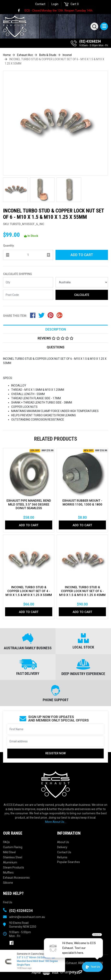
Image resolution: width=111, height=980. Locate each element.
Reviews (55, 338)
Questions (56, 347)
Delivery (62, 847)
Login (55, 4)
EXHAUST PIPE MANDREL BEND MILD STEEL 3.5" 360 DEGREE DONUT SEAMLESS (29, 504)
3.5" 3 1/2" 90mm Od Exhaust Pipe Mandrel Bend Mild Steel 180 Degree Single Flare (37, 961)
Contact (40, 4)
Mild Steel (9, 852)
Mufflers (8, 873)
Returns (62, 857)
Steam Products (14, 867)
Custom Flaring (13, 847)
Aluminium (10, 862)
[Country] (82, 282)
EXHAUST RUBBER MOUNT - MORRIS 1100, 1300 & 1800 (82, 503)
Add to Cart (82, 255)
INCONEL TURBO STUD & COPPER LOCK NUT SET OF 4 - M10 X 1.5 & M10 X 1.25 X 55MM (29, 591)
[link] (21, 11)
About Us (63, 842)
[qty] (28, 255)
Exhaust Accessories (16, 878)
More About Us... (56, 822)
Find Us (8, 902)
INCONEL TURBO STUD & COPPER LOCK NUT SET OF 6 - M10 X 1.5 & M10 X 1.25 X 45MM (82, 591)
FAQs (6, 842)
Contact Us (64, 852)
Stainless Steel (13, 857)
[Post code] (28, 295)
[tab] (55, 329)
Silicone (8, 883)
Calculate (82, 295)
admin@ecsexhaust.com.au (27, 917)
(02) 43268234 (90, 41)
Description (56, 329)
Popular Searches (69, 862)
